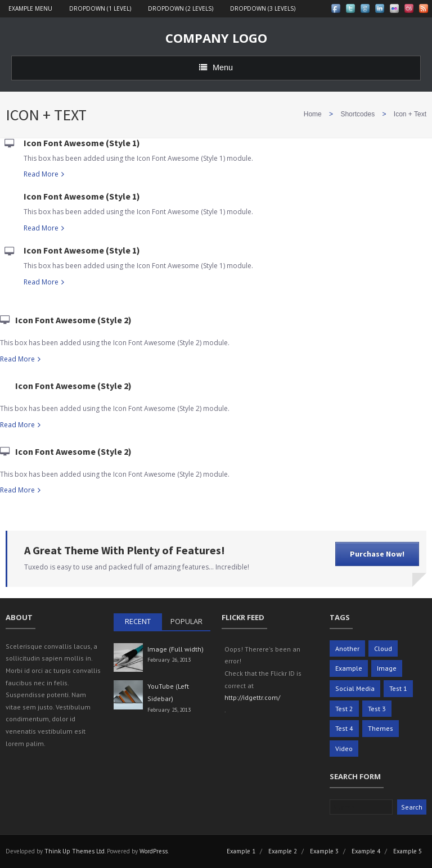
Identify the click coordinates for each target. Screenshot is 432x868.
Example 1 (241, 851)
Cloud (383, 648)
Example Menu (30, 8)
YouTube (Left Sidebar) (168, 692)
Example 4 (366, 851)
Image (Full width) (175, 649)
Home (313, 114)
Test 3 (377, 709)
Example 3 (324, 851)
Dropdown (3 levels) (263, 8)
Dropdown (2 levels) (181, 8)
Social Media (355, 688)
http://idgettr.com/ (252, 697)
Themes (381, 728)
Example (349, 668)
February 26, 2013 (169, 660)
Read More (41, 174)
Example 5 (408, 851)
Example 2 (283, 851)
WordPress (154, 851)
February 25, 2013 (169, 710)
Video (344, 749)
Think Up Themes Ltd (75, 851)
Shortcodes (357, 114)
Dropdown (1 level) (100, 8)
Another (347, 648)
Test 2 (344, 709)
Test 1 (398, 688)
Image (387, 668)
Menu (216, 67)
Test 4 (344, 728)
